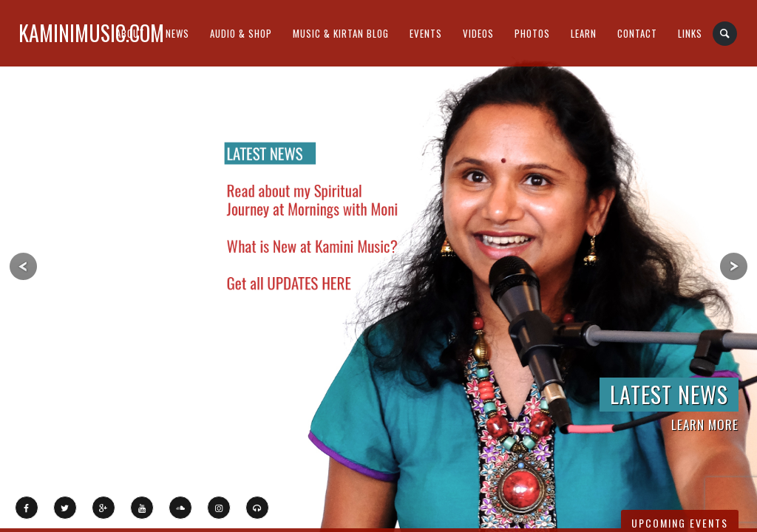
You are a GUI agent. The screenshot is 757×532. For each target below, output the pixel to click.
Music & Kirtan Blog (341, 33)
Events (426, 33)
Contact (637, 33)
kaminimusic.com (91, 33)
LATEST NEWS (669, 394)
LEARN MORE (705, 424)
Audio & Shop (241, 33)
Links (690, 33)
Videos (478, 33)
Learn (584, 33)
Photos (532, 33)
